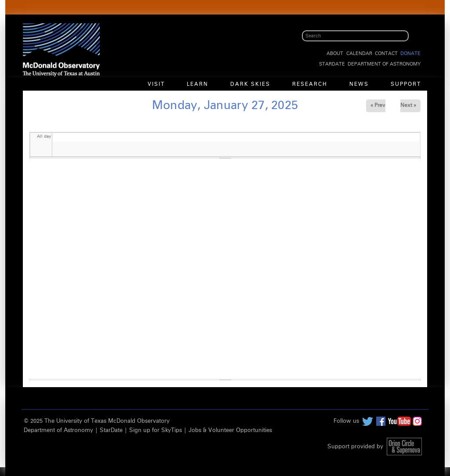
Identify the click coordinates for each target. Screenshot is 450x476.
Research (310, 84)
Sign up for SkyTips (156, 430)
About (335, 53)
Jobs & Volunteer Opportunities (230, 430)
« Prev (378, 106)
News (359, 84)
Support (406, 84)
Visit (156, 84)
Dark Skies (250, 84)
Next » (408, 106)
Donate (410, 53)
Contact (386, 53)
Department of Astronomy (384, 64)
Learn (198, 84)
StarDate (332, 64)
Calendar (359, 53)
